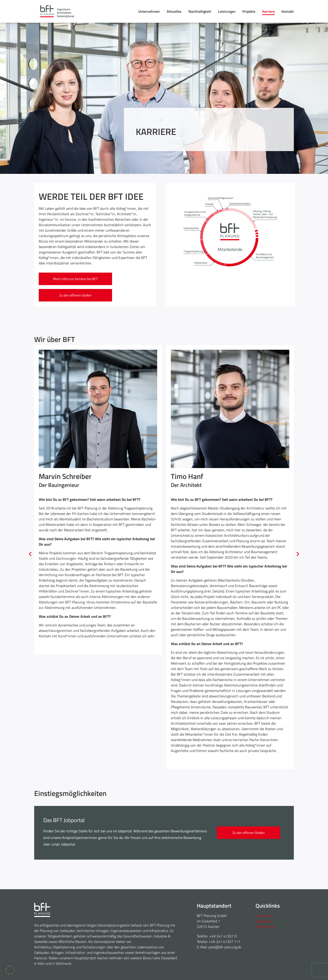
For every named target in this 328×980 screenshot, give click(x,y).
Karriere (268, 11)
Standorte (263, 916)
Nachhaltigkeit (200, 11)
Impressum (264, 921)
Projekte (249, 11)
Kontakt (288, 11)
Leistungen (227, 11)
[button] (30, 554)
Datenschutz (265, 927)
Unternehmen (149, 11)
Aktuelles (174, 11)
